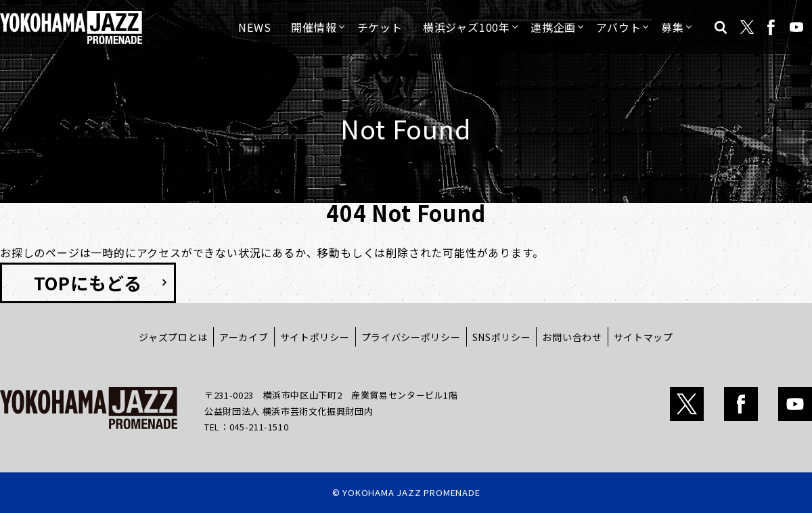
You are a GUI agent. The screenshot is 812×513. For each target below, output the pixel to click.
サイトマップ (644, 337)
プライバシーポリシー (411, 337)
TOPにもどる (88, 283)
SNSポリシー (502, 337)
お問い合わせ (572, 337)
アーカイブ (244, 337)
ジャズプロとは (173, 337)
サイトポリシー (315, 337)
